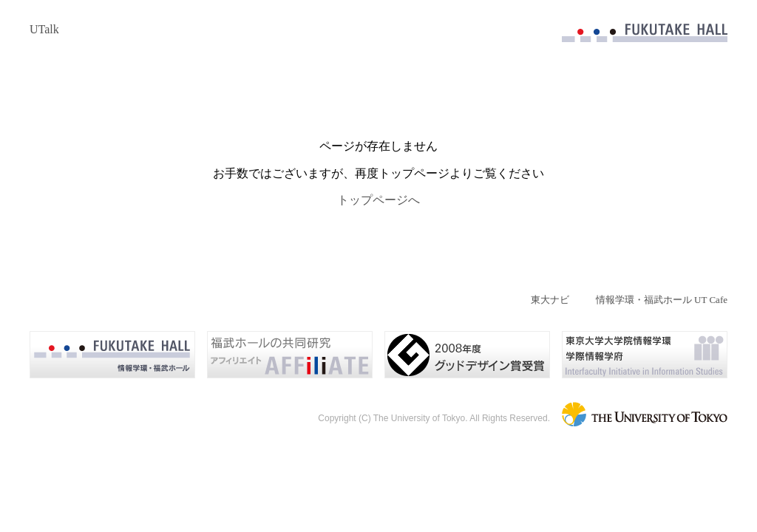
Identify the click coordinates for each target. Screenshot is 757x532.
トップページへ (378, 200)
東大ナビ (550, 300)
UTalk (44, 29)
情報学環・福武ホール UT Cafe (662, 300)
